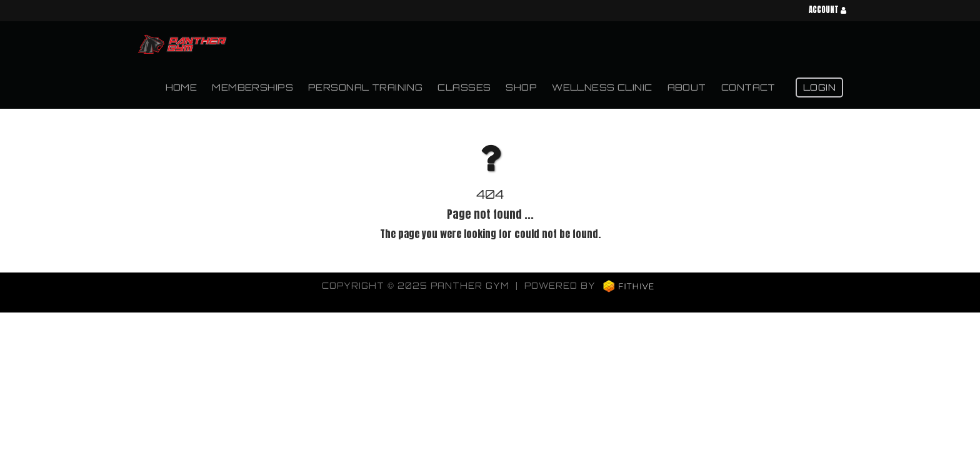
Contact (748, 87)
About (687, 87)
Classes (464, 87)
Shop (521, 87)
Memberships (252, 87)
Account (827, 11)
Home (182, 87)
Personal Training (365, 87)
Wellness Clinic (602, 87)
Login (819, 87)
